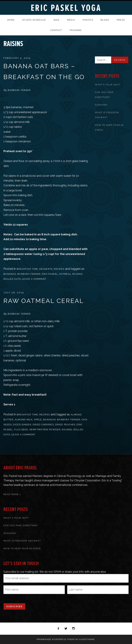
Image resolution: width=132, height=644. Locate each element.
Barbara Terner (29, 274)
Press (121, 20)
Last (70, 597)
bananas (10, 274)
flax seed (21, 430)
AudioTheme (87, 639)
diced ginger (22, 425)
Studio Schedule (34, 20)
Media (71, 20)
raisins (77, 274)
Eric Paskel (50, 274)
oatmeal (65, 274)
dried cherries (43, 425)
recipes (59, 269)
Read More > (12, 494)
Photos (88, 20)
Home (11, 20)
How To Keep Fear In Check (22, 549)
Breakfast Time (27, 269)
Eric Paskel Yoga (66, 8)
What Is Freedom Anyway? (22, 541)
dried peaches (65, 425)
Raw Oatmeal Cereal (44, 301)
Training (75, 30)
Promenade (44, 639)
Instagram (74, 629)
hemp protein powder (45, 430)
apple (38, 420)
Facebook (58, 629)
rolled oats (12, 279)
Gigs (57, 20)
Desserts (46, 269)
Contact (56, 30)
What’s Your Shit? (108, 85)
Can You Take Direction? (21, 525)
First (6, 597)
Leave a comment (34, 279)
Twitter (66, 629)
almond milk (24, 420)
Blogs (105, 20)
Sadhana (101, 105)
